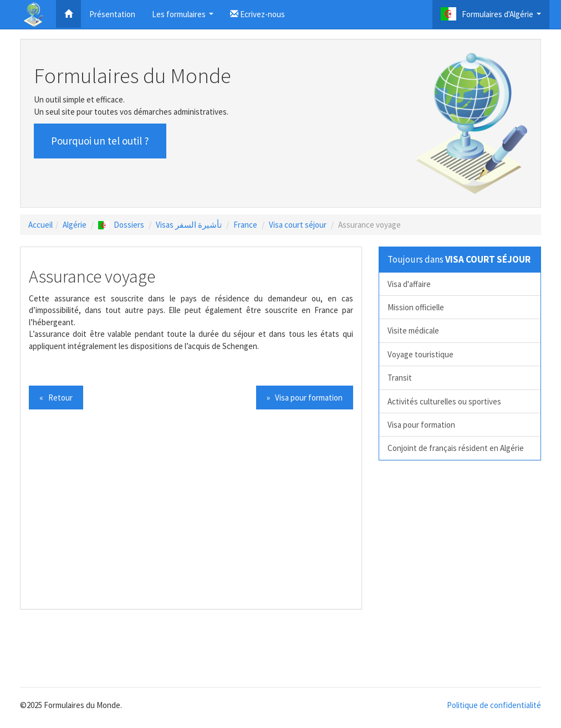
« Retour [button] (56, 398)
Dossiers (121, 225)
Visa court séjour (298, 225)
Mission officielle (416, 307)
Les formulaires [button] (184, 17)
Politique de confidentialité (494, 705)
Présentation (112, 14)
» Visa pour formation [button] (305, 398)
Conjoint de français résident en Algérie (456, 448)
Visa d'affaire (409, 284)
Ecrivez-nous (257, 14)
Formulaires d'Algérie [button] (492, 17)
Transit (400, 378)
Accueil (40, 225)
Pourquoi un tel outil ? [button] (100, 141)
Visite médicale (413, 330)
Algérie (75, 225)
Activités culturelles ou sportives (444, 401)
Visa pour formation (421, 425)
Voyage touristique (420, 354)
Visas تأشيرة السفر (189, 225)
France (245, 225)
